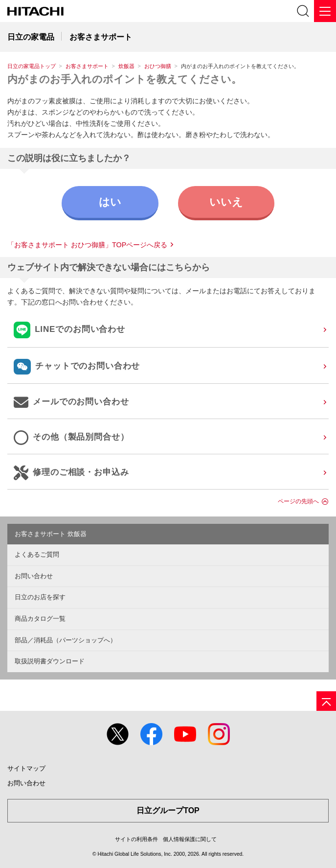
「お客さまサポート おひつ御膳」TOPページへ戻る (87, 245)
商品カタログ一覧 (40, 619)
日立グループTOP (168, 810)
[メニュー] (325, 11)
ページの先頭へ (298, 501)
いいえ (226, 202)
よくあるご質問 (37, 554)
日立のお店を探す (40, 597)
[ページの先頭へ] (326, 701)
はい (110, 202)
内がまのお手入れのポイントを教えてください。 (124, 79)
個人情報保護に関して (190, 839)
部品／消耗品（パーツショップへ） (66, 640)
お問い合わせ (34, 576)
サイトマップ (26, 768)
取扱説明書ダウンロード (50, 661)
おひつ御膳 (158, 66)
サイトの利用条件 (136, 839)
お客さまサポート (87, 66)
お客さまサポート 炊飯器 (51, 534)
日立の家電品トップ (32, 66)
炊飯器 (126, 66)
